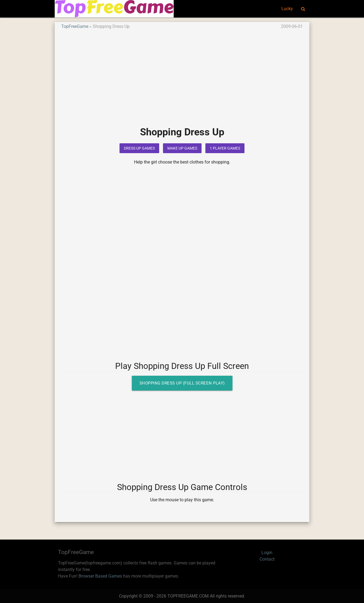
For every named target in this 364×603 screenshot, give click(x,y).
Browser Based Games (100, 576)
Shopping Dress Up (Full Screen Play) (182, 383)
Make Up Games (182, 148)
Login (267, 553)
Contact (267, 559)
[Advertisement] (182, 82)
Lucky (287, 9)
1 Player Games (225, 148)
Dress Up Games (139, 148)
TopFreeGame (75, 26)
